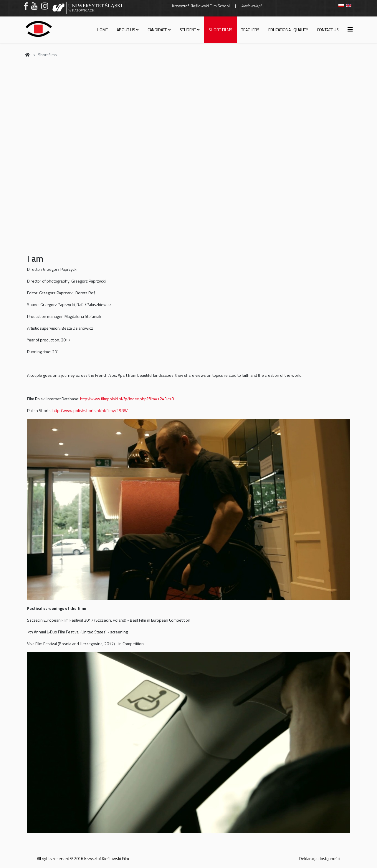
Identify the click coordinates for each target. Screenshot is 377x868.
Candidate (157, 30)
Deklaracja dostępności (320, 858)
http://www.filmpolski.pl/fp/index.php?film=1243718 (127, 399)
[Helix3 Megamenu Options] (350, 29)
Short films (220, 30)
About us (126, 30)
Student (188, 30)
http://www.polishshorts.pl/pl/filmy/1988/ (90, 410)
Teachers (250, 30)
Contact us (328, 30)
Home (102, 30)
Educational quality (288, 30)
